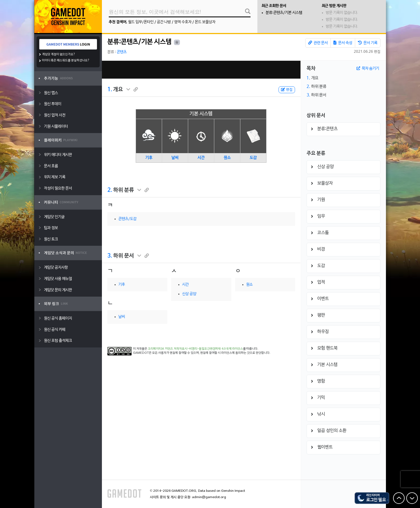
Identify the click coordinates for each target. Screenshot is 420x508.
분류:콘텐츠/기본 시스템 (284, 13)
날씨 (175, 158)
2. (110, 190)
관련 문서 (318, 43)
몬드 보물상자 (205, 22)
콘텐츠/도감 (127, 219)
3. (110, 256)
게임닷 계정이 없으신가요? (59, 54)
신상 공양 (189, 294)
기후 (149, 158)
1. (110, 90)
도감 (253, 158)
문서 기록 (368, 43)
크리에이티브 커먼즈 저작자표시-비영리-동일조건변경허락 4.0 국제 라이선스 (195, 349)
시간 (201, 158)
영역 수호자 (183, 22)
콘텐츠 (122, 52)
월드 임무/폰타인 (141, 22)
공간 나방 (164, 22)
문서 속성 (343, 43)
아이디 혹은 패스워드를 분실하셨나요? (66, 60)
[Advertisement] (201, 70)
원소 (227, 158)
